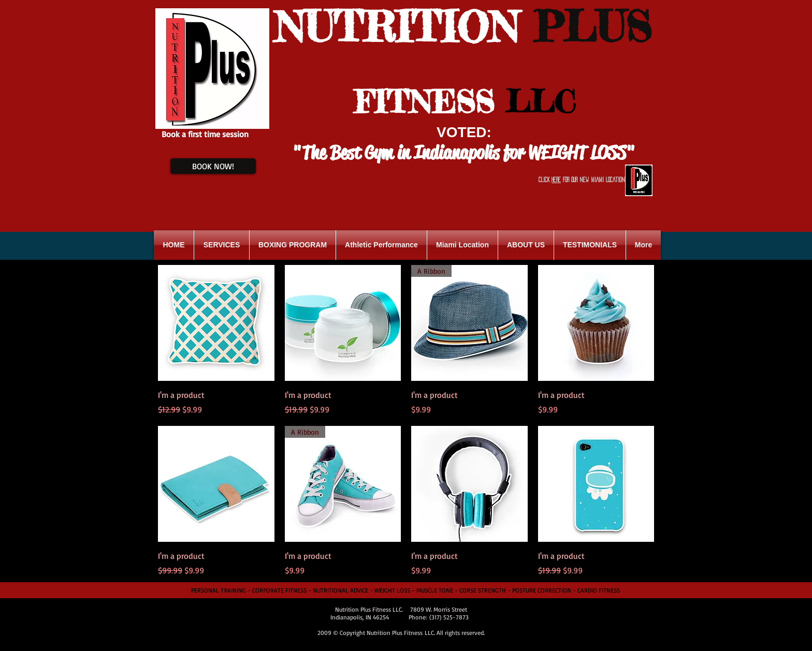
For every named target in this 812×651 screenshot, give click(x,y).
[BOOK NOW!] (213, 166)
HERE (556, 180)
